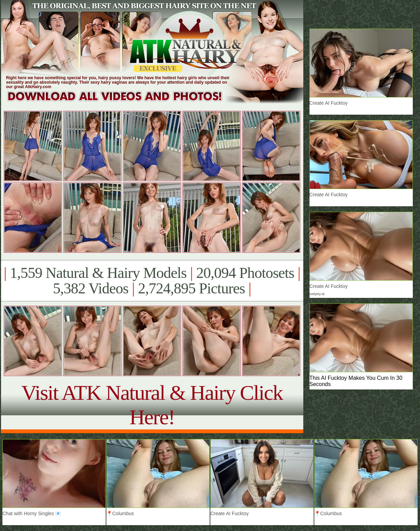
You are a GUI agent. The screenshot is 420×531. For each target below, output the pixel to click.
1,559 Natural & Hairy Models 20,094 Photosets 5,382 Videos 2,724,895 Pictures (152, 281)
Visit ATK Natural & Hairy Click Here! (152, 405)
